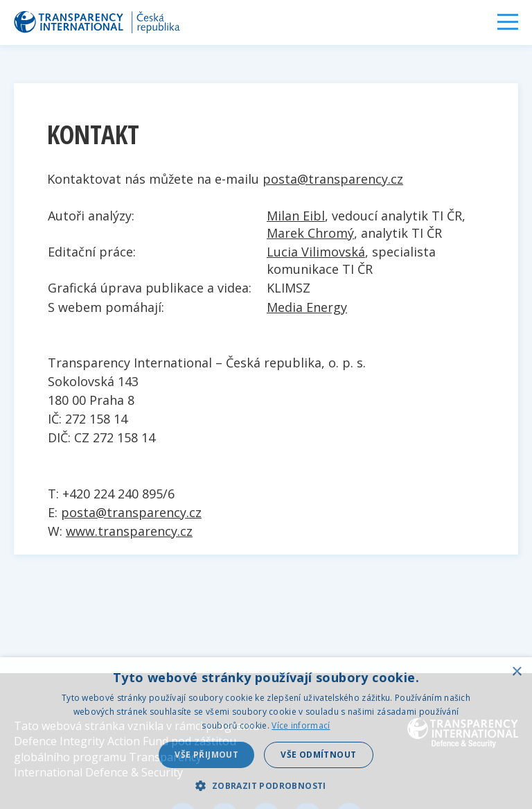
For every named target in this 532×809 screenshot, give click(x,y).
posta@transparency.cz (333, 179)
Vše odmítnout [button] (318, 755)
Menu (508, 22)
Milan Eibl (296, 216)
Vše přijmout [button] (206, 755)
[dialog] (266, 733)
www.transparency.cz (129, 531)
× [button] (516, 672)
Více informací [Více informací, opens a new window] (301, 725)
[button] (266, 785)
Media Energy (307, 307)
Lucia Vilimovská (316, 252)
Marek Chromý (310, 233)
